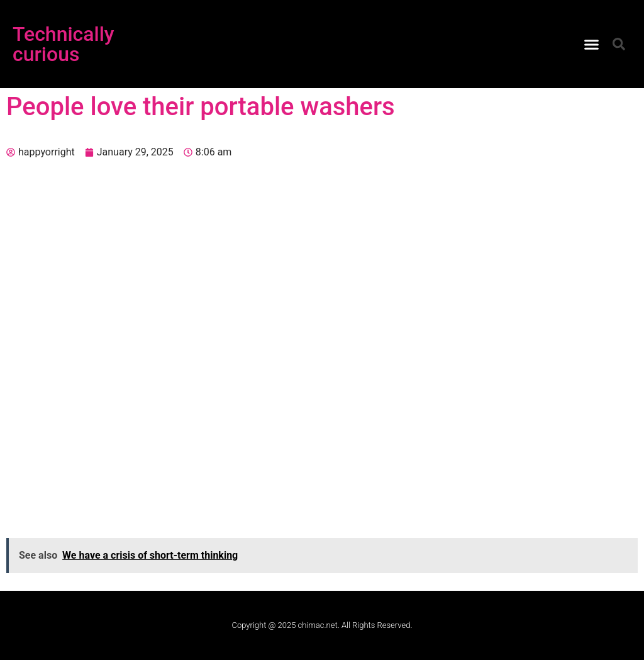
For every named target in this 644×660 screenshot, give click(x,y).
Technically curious (64, 44)
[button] (592, 44)
